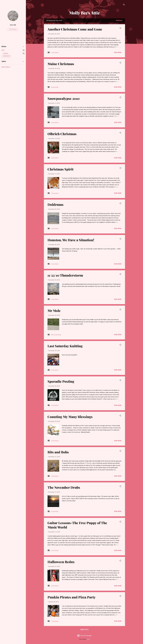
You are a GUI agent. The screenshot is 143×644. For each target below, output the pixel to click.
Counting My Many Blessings (70, 417)
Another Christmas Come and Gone (75, 29)
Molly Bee (13, 25)
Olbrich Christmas (62, 134)
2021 (3, 50)
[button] (120, 28)
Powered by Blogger (84, 636)
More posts (84, 630)
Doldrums (55, 204)
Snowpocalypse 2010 (64, 98)
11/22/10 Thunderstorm (65, 275)
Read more (118, 53)
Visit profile (13, 29)
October (5, 53)
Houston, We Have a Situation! (71, 240)
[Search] (124, 5)
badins (88, 639)
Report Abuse (6, 67)
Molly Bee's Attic (84, 13)
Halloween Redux (61, 562)
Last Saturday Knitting (65, 346)
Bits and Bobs (58, 452)
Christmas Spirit (60, 169)
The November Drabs (64, 487)
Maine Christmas (61, 64)
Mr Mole (54, 311)
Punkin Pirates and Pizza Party (72, 597)
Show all (119, 21)
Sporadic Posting (61, 381)
